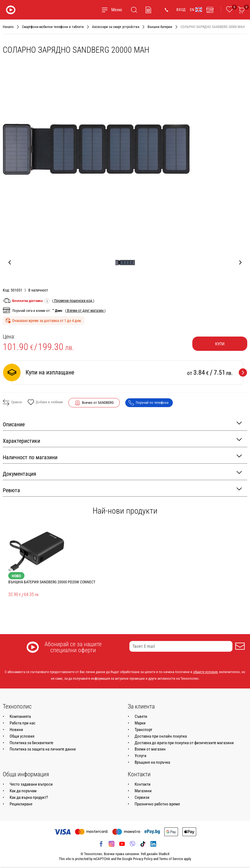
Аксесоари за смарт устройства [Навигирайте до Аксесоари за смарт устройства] (116, 27)
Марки (140, 723)
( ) (73, 301)
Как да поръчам (23, 791)
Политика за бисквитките (31, 743)
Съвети (141, 716)
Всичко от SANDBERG (98, 403)
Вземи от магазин (150, 749)
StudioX (164, 854)
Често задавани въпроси (31, 784)
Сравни (12, 402)
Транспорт (143, 730)
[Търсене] (134, 10)
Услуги (141, 756)
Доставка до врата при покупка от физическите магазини (184, 743)
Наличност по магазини (122, 457)
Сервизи (142, 797)
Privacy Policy (143, 859)
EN (196, 10)
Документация (122, 473)
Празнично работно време (157, 804)
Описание (122, 424)
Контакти (143, 784)
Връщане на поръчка (152, 762)
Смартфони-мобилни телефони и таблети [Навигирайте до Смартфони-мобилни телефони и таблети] (53, 27)
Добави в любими (45, 403)
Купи (220, 344)
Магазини (143, 791)
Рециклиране (21, 804)
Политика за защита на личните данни (43, 749)
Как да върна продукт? (29, 797)
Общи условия (22, 736)
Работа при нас (23, 723)
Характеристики (122, 440)
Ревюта (122, 490)
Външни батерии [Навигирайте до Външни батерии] (160, 27)
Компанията (20, 716)
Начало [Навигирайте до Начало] (8, 27)
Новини (16, 730)
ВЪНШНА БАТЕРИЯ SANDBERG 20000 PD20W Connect (52, 582)
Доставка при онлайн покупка (161, 736)
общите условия (205, 672)
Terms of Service (171, 859)
